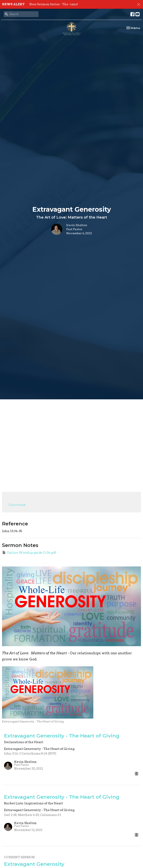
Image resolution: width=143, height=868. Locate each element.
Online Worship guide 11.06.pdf (29, 552)
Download (17, 505)
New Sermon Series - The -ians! (54, 4)
